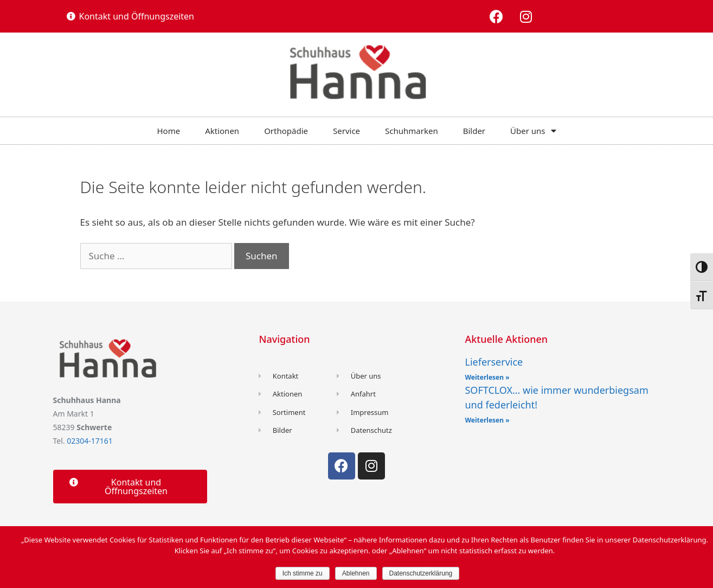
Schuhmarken (412, 131)
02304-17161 (90, 441)
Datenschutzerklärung (421, 573)
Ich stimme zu (303, 573)
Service (346, 131)
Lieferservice (494, 362)
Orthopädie (286, 131)
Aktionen (222, 131)
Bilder (474, 131)
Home (168, 131)
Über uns (533, 131)
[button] (131, 16)
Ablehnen (356, 573)
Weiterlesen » (487, 377)
